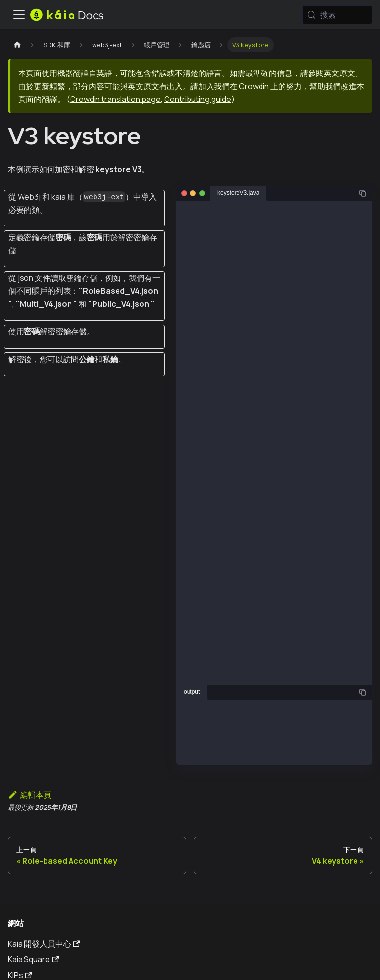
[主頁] (17, 45)
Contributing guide (198, 99)
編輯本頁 (30, 795)
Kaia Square (33, 959)
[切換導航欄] (19, 15)
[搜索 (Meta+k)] (337, 15)
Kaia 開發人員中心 (44, 944)
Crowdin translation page (115, 99)
